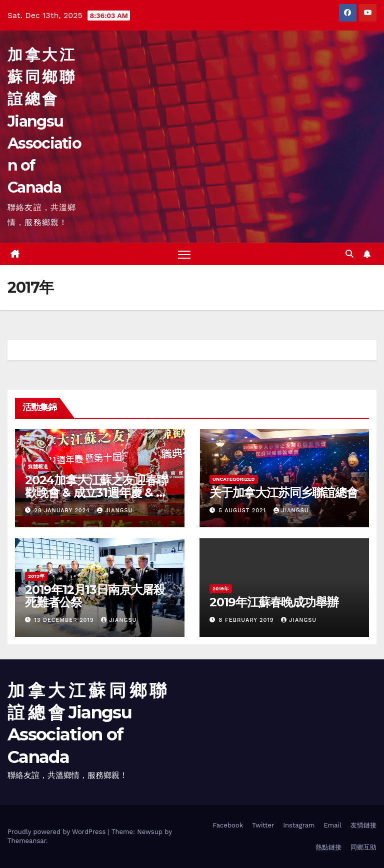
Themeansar (27, 841)
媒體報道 (38, 467)
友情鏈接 (363, 825)
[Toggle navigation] (184, 254)
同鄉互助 (363, 847)
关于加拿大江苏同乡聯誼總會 (283, 493)
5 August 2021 (244, 511)
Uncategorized (234, 479)
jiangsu (115, 511)
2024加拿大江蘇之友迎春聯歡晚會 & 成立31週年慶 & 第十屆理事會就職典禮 (96, 493)
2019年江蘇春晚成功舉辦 (274, 602)
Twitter (263, 825)
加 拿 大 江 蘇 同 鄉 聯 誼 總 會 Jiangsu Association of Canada (44, 121)
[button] (349, 254)
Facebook (228, 825)
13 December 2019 (65, 620)
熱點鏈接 (328, 847)
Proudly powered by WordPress (58, 832)
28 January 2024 (63, 511)
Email (333, 825)
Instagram (299, 825)
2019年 (36, 576)
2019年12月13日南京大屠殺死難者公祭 (95, 596)
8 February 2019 (248, 620)
